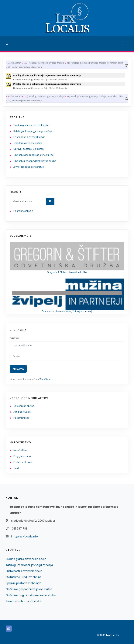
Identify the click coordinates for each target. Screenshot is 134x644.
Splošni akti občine (24, 406)
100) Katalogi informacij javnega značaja (44, 63)
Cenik (16, 468)
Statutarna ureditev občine (28, 143)
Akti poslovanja (22, 412)
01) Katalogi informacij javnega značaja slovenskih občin (95, 63)
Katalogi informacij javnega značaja (33, 131)
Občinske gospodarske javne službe (33, 155)
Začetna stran (15, 63)
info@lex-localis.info (24, 537)
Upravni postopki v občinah (29, 149)
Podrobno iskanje (23, 211)
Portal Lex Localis (23, 462)
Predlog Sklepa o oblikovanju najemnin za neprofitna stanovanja (47, 75)
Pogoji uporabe (22, 456)
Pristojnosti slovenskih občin (29, 137)
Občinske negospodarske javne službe (35, 161)
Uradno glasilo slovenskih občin (31, 125)
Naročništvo (20, 450)
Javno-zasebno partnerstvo (29, 167)
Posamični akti (21, 418)
